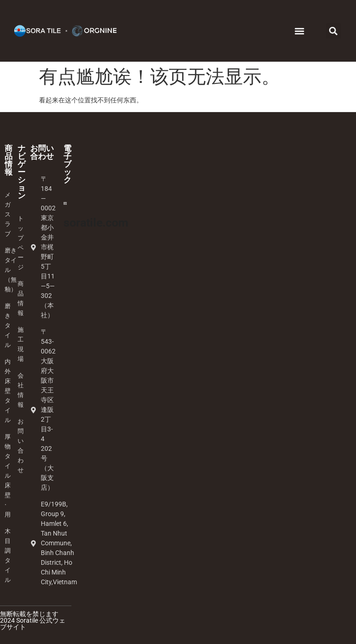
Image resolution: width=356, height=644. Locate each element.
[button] (300, 31)
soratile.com (96, 223)
